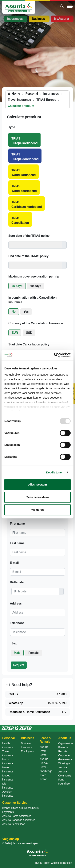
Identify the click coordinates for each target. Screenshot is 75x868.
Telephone (17, 623)
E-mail (14, 563)
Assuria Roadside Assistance (19, 820)
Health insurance (8, 745)
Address (16, 603)
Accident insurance (8, 794)
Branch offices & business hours (20, 808)
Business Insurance (27, 745)
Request (19, 665)
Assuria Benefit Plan (14, 824)
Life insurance (8, 786)
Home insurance (8, 769)
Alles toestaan (37, 484)
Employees (27, 751)
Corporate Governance (65, 757)
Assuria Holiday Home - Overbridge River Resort (46, 769)
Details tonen (55, 472)
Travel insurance (8, 753)
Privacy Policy (42, 863)
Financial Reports (63, 749)
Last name (17, 543)
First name (17, 524)
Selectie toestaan (37, 497)
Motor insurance (8, 761)
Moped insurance (8, 778)
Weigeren (38, 510)
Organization (65, 743)
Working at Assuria (64, 765)
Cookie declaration (61, 863)
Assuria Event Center (44, 751)
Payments (8, 812)
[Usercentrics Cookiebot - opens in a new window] (54, 355)
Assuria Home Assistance (17, 816)
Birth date (17, 582)
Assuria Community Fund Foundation (65, 778)
